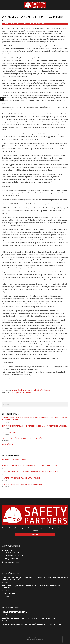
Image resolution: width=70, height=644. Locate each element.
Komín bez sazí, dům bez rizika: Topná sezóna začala (23, 438)
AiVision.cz (40, 640)
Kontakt (35, 535)
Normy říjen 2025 (8, 444)
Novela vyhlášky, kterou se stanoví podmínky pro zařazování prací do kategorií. (34, 426)
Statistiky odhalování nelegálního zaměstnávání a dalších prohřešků (30, 472)
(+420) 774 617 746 (11, 559)
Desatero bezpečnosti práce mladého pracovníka (22, 484)
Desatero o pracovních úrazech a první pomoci (21, 478)
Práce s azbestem (9, 432)
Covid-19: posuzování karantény (20, 393)
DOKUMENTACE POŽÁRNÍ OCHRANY (14, 460)
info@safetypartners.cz (12, 562)
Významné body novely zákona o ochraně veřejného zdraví (31, 390)
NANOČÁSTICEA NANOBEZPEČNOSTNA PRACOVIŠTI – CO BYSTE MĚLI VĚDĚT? (29, 466)
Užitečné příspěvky (38, 24)
